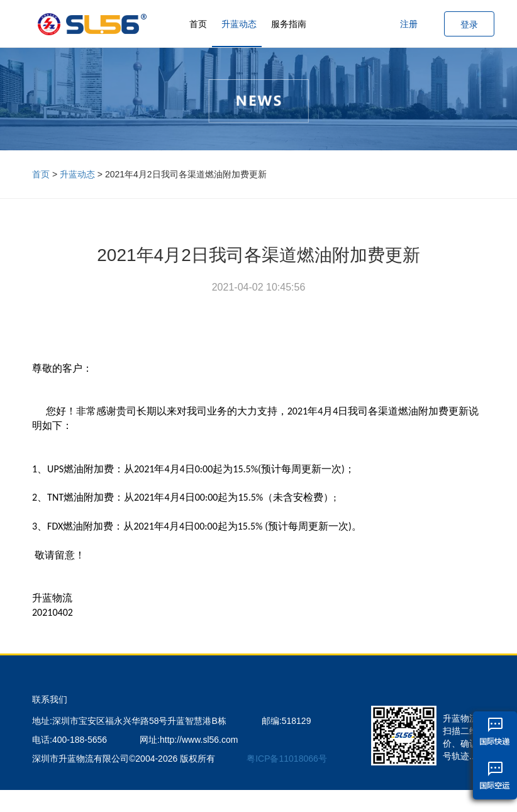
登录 (469, 25)
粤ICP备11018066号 (287, 759)
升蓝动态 (239, 24)
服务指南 (289, 24)
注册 (409, 24)
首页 (198, 24)
